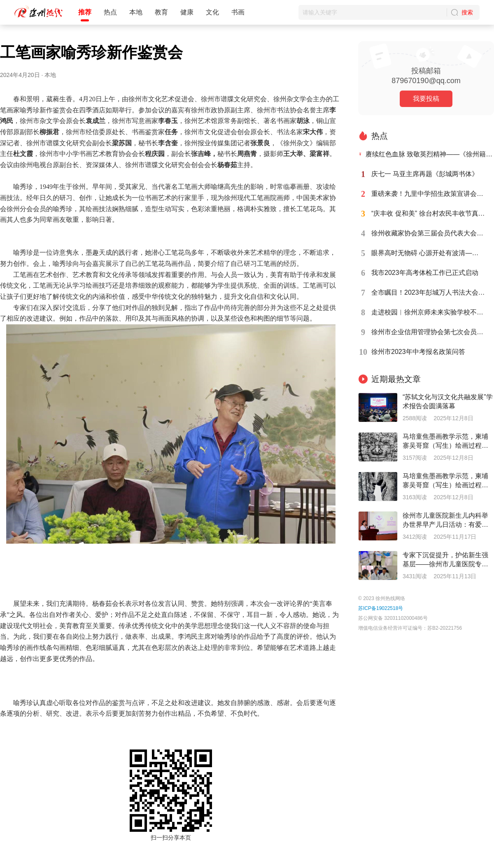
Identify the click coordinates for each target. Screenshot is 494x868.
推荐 (85, 12)
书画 (238, 12)
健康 (187, 12)
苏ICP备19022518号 (381, 608)
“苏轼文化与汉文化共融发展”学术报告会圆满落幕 (448, 401)
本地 (136, 12)
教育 (161, 12)
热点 (110, 12)
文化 (212, 12)
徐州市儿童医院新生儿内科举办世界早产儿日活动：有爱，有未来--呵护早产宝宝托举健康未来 (448, 521)
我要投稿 (426, 99)
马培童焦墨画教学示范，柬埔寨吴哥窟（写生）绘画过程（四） (445, 442)
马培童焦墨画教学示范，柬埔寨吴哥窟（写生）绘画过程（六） (445, 481)
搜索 (467, 12)
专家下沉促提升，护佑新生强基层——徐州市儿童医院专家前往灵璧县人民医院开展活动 (445, 560)
